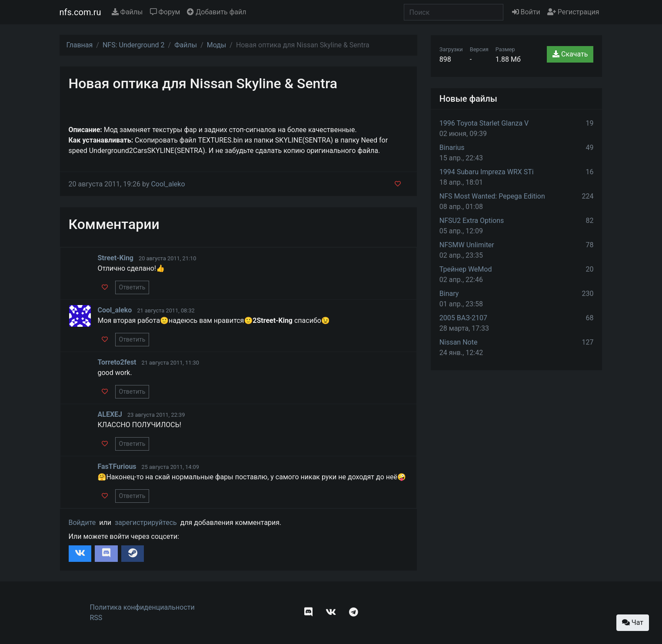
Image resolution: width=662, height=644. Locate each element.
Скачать (570, 54)
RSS (96, 618)
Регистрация (573, 12)
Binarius (452, 148)
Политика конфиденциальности (142, 607)
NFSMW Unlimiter (467, 245)
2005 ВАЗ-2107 (463, 318)
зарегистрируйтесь (146, 523)
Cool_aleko (168, 184)
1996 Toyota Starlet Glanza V (484, 123)
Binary (449, 294)
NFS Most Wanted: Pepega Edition (492, 196)
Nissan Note (459, 342)
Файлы (127, 12)
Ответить (132, 287)
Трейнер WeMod (466, 269)
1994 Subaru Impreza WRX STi (487, 172)
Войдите (82, 523)
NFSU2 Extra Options (472, 221)
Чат (633, 622)
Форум (165, 12)
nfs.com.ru (80, 12)
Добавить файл (216, 12)
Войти (526, 12)
